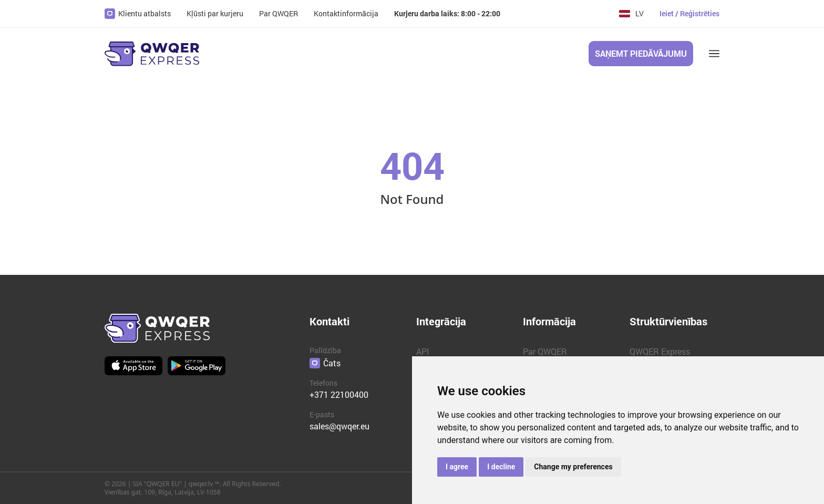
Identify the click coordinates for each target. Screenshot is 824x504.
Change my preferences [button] (573, 467)
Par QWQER (545, 351)
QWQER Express (660, 351)
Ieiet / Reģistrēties (689, 13)
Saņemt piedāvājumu (641, 53)
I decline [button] (501, 467)
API (423, 351)
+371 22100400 (339, 394)
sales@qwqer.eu (339, 426)
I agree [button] (457, 467)
